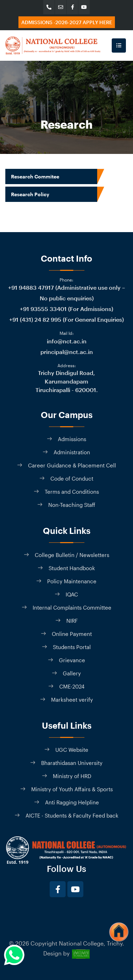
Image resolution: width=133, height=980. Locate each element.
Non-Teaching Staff (72, 505)
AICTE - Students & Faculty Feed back (72, 815)
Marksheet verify (72, 700)
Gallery (72, 673)
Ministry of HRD (72, 776)
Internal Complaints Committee (72, 607)
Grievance (72, 660)
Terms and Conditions (72, 492)
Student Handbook (72, 568)
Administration (72, 452)
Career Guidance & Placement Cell (72, 465)
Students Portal (72, 647)
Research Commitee (35, 176)
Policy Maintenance (72, 581)
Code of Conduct (72, 478)
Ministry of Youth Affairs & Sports (72, 789)
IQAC (72, 594)
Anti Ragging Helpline (72, 802)
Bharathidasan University (72, 763)
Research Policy (30, 194)
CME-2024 (72, 686)
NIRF (72, 621)
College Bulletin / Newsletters (72, 555)
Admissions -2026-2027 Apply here (67, 22)
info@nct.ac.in (67, 341)
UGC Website (72, 750)
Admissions (72, 439)
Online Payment (72, 634)
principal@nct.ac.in (67, 352)
